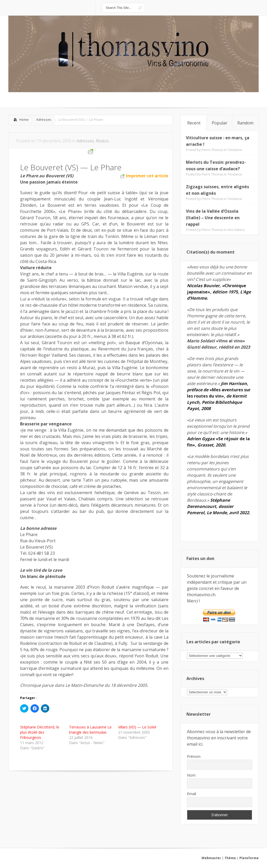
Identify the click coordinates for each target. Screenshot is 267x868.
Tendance (235, 150)
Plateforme (249, 858)
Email (192, 794)
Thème (230, 858)
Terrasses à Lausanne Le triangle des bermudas (90, 730)
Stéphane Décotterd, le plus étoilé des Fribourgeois (40, 732)
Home (24, 119)
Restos (102, 141)
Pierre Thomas (212, 150)
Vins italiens (236, 230)
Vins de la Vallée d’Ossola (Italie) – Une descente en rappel (213, 218)
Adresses (44, 119)
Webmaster (211, 858)
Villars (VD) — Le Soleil (137, 727)
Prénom (194, 756)
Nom (191, 775)
